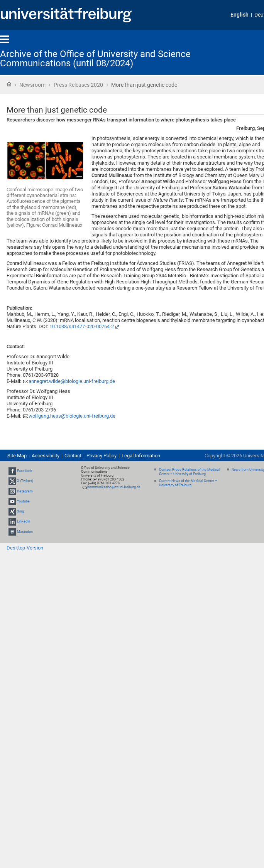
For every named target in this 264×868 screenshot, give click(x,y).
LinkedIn (24, 521)
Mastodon (25, 532)
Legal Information (141, 456)
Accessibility (46, 456)
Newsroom (32, 85)
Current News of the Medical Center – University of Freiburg (188, 483)
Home (9, 84)
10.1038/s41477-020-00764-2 (82, 326)
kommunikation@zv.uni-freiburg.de (114, 487)
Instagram (25, 491)
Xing (20, 511)
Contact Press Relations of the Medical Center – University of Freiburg (189, 472)
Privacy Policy (102, 456)
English (239, 15)
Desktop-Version (25, 548)
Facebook (25, 471)
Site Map (17, 456)
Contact (73, 456)
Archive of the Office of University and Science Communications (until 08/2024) (95, 59)
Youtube (23, 501)
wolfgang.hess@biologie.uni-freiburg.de (72, 416)
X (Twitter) (25, 481)
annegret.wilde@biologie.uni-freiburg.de (72, 381)
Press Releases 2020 (78, 85)
